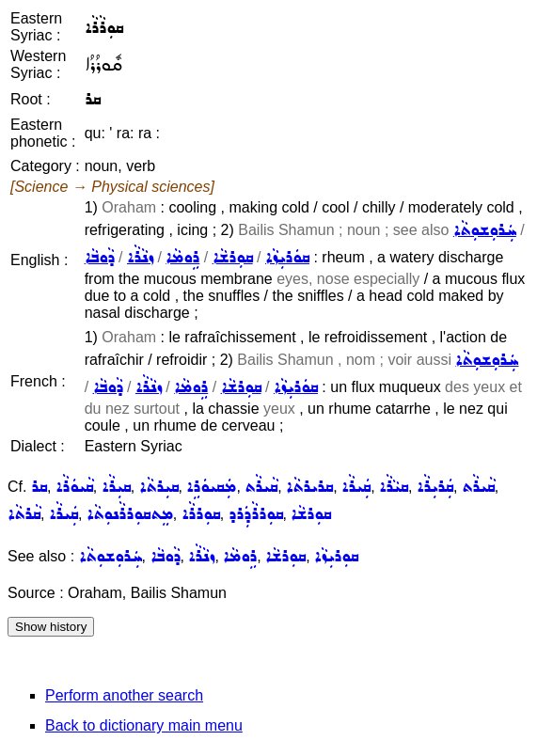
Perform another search (124, 695)
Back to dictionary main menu (144, 725)
